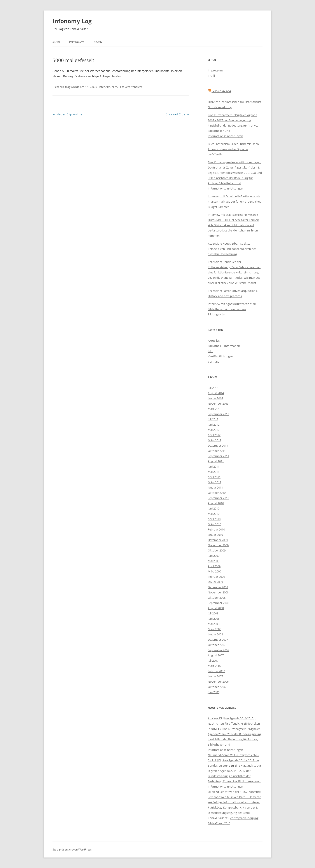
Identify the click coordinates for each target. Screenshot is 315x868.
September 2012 (218, 414)
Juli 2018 (213, 388)
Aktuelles (111, 87)
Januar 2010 (215, 535)
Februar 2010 (216, 529)
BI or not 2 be (177, 114)
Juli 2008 (213, 613)
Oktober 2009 (217, 550)
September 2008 (218, 603)
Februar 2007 (216, 671)
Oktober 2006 (217, 687)
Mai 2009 (214, 561)
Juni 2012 (214, 424)
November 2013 (218, 404)
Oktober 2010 (217, 493)
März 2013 (214, 409)
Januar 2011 (215, 487)
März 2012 (214, 440)
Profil (98, 42)
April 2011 (214, 477)
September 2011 (218, 456)
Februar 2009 (216, 577)
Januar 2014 (215, 398)
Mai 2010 (214, 514)
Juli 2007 (213, 661)
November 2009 (218, 545)
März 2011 (214, 482)
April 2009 (214, 566)
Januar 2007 (215, 676)
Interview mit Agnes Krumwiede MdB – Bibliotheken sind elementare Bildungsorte (233, 309)
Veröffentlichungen (220, 356)
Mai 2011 (214, 472)
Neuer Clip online (67, 114)
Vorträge (213, 362)
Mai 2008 (214, 624)
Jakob (211, 792)
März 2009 (214, 571)
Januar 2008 (215, 634)
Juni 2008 (214, 619)
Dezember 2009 (218, 540)
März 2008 (214, 629)
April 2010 (214, 519)
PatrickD (213, 807)
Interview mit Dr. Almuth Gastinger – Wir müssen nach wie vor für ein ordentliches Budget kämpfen (234, 202)
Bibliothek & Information (224, 346)
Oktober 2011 (217, 451)
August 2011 (216, 461)
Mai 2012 (214, 430)
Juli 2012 (213, 419)
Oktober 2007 (217, 645)
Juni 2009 (214, 556)
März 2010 (214, 524)
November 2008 (218, 592)
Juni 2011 (214, 466)
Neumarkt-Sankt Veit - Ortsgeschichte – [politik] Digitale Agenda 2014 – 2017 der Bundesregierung (234, 760)
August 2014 (216, 393)
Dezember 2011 (218, 445)
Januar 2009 (215, 582)
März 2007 (214, 666)
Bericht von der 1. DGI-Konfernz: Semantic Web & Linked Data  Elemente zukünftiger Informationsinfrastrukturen (234, 797)
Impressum (77, 42)
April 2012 (214, 435)
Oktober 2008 (217, 598)
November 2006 (218, 682)
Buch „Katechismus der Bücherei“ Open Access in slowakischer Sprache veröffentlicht (233, 149)
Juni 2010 (214, 508)
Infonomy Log (72, 21)
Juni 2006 (214, 692)
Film (121, 87)
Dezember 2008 (218, 587)
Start (56, 42)
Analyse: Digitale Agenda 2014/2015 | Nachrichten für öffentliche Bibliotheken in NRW (234, 724)
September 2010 (218, 498)
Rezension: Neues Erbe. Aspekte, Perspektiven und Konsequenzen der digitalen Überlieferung (232, 249)
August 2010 (216, 503)
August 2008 (216, 608)
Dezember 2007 (218, 640)
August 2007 (216, 655)
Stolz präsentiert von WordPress (72, 850)
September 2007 (218, 650)
